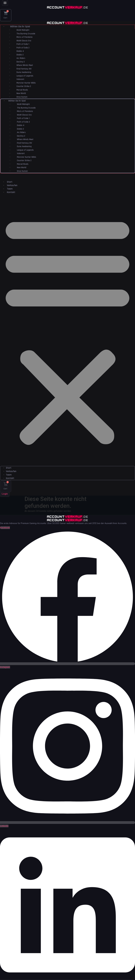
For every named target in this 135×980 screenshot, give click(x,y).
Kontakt (11, 194)
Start (10, 183)
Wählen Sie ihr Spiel (20, 28)
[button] (67, 331)
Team (10, 190)
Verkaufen (12, 187)
